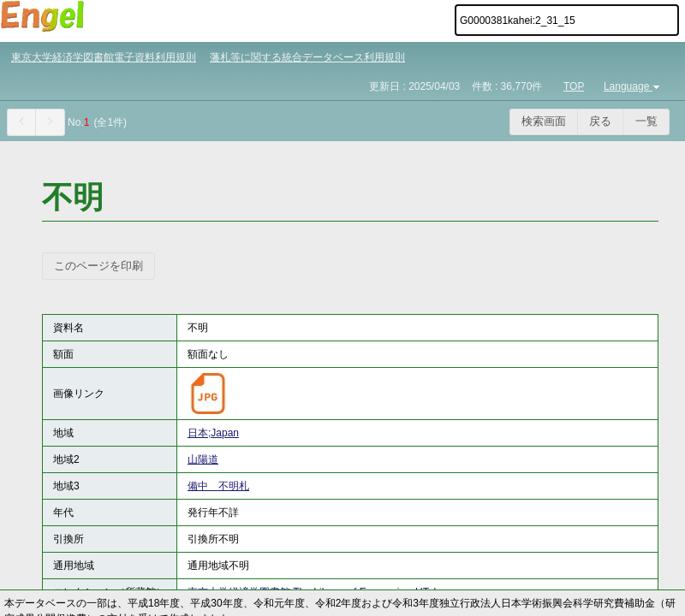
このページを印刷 (98, 266)
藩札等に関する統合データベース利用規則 (307, 57)
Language (633, 86)
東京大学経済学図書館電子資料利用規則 (104, 57)
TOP (574, 86)
